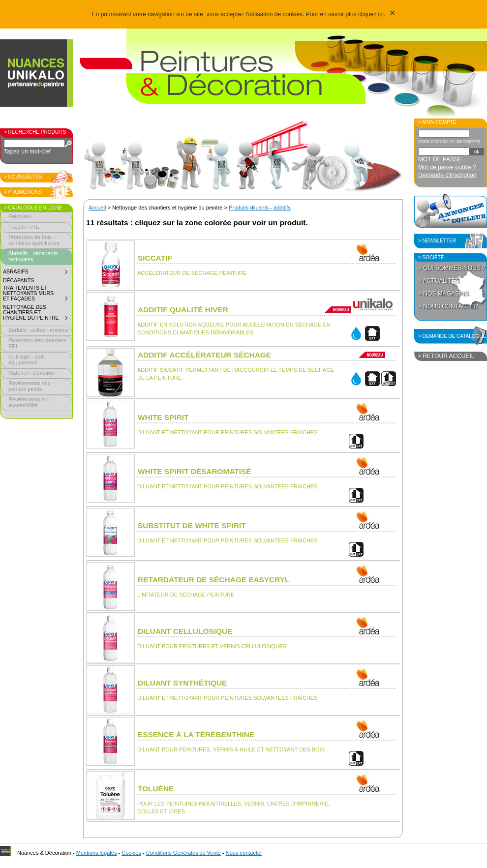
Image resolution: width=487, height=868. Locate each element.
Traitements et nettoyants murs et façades (37, 295)
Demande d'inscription (447, 175)
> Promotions (23, 192)
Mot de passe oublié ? (447, 167)
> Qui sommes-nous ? (452, 268)
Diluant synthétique (182, 683)
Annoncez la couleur (451, 210)
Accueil (97, 208)
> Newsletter (437, 241)
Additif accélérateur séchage (204, 355)
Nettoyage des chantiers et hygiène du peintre (37, 314)
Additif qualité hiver (183, 310)
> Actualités (439, 281)
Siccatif (155, 258)
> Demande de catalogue (452, 336)
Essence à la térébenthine (196, 734)
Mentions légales (97, 853)
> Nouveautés (23, 177)
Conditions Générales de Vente (183, 853)
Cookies (131, 853)
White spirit (163, 417)
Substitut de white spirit (192, 525)
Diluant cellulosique (185, 631)
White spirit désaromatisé (195, 471)
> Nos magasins (443, 294)
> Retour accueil (446, 356)
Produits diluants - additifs (260, 208)
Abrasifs (37, 273)
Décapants (18, 281)
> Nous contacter (448, 306)
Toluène (156, 789)
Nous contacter (244, 853)
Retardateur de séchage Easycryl (213, 580)
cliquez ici (371, 14)
